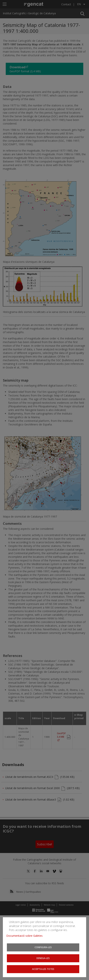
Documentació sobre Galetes (26, 936)
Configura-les (43, 947)
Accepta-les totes (43, 969)
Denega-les (43, 958)
